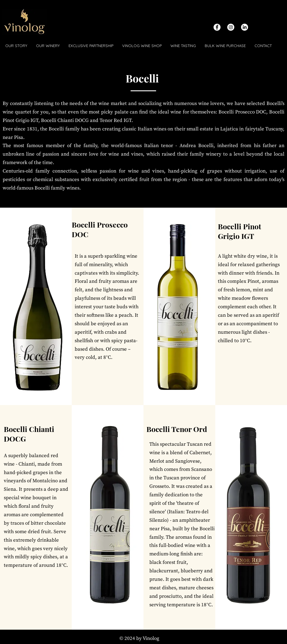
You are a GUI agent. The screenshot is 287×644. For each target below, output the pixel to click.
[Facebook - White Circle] (217, 27)
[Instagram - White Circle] (231, 27)
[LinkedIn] (245, 27)
